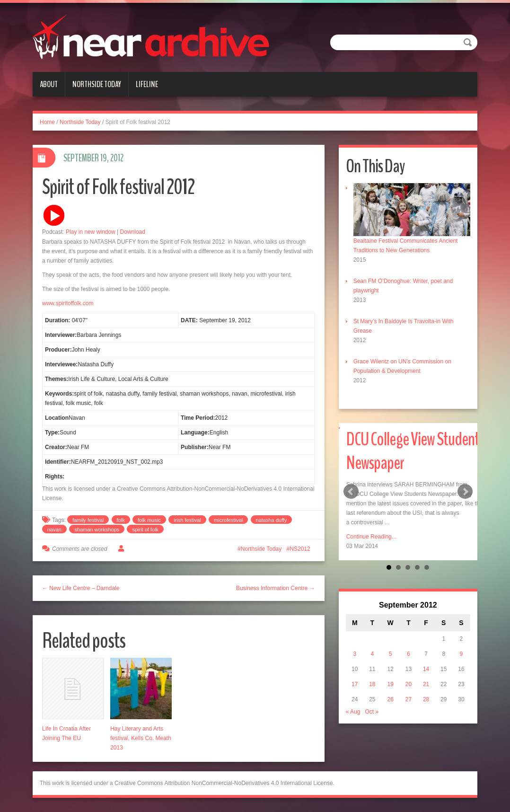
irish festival (187, 520)
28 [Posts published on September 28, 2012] (426, 699)
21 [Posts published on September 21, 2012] (426, 684)
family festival (88, 520)
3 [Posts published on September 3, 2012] (355, 654)
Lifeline (147, 84)
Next (465, 492)
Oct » (372, 712)
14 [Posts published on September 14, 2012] (426, 669)
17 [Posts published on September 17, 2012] (355, 684)
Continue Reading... (371, 537)
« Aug (353, 712)
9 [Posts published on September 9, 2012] (462, 654)
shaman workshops (97, 530)
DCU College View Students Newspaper (415, 451)
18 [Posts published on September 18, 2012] (372, 684)
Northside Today (97, 84)
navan (54, 530)
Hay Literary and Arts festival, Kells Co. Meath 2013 (141, 738)
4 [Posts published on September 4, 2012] (373, 654)
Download (133, 232)
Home (47, 122)
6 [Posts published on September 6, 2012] (409, 654)
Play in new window (91, 232)
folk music (149, 520)
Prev (351, 492)
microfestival (228, 520)
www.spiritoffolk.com (68, 303)
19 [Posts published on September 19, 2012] (390, 684)
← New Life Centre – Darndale (81, 588)
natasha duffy (272, 520)
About (49, 84)
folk (121, 520)
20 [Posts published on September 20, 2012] (409, 684)
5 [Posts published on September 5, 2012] (391, 654)
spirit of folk (145, 530)
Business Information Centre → (276, 588)
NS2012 (300, 549)
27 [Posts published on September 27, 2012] (409, 699)
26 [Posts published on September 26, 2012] (390, 699)
